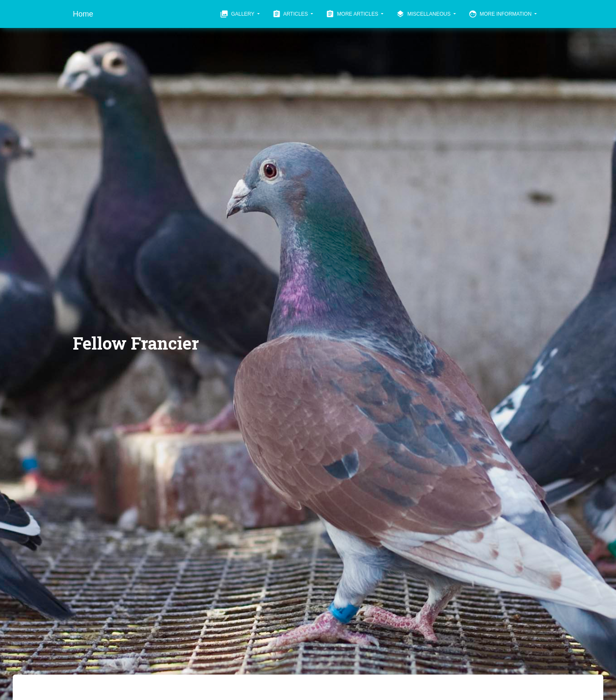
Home (83, 14)
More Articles (353, 14)
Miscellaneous (424, 14)
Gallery (238, 14)
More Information (501, 14)
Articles (291, 14)
